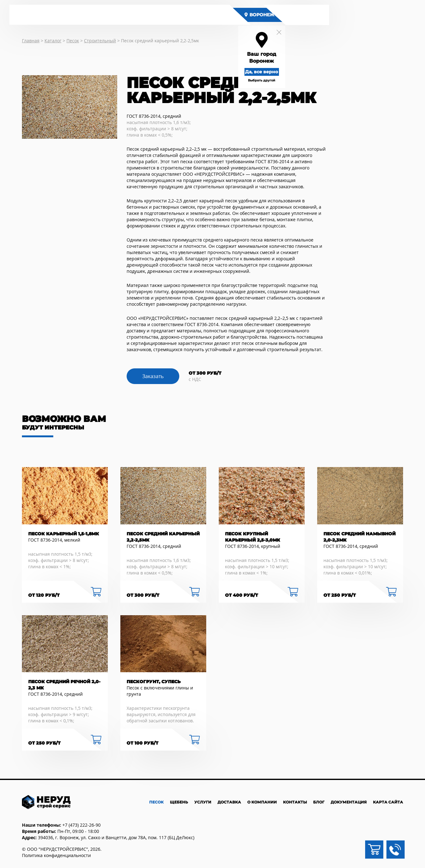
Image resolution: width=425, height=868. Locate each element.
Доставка (229, 802)
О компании (262, 802)
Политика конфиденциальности (56, 855)
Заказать (153, 376)
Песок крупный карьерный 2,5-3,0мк (253, 537)
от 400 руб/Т (241, 595)
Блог (319, 802)
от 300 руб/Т (143, 595)
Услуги (203, 802)
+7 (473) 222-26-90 (81, 825)
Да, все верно (268, 71)
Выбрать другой (268, 80)
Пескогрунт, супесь (154, 682)
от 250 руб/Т (340, 595)
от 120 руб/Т (44, 595)
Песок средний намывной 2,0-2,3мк (359, 537)
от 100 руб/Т (142, 743)
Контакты (295, 802)
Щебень (179, 802)
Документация (349, 802)
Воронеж (266, 15)
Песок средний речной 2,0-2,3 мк (64, 685)
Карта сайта (388, 802)
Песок (156, 802)
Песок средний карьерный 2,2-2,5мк (163, 537)
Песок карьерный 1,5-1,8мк (64, 534)
